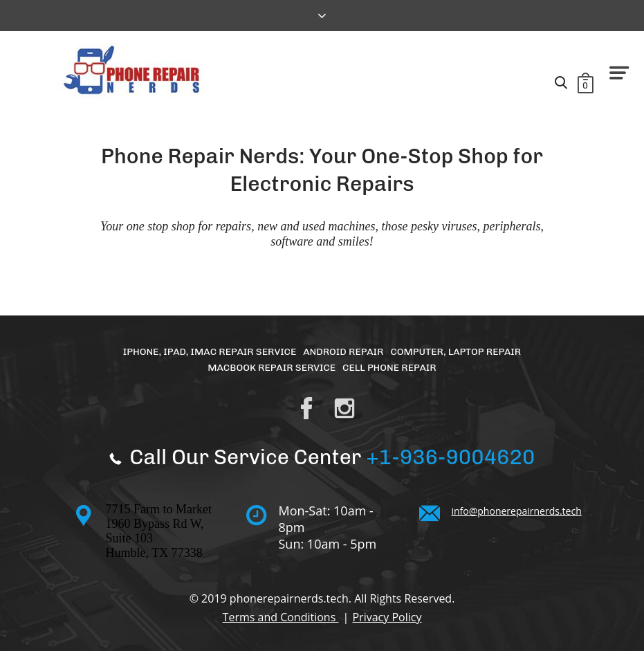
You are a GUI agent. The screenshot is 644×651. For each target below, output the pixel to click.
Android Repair (343, 352)
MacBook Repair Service (272, 368)
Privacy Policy (387, 617)
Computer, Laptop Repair (456, 352)
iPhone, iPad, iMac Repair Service (210, 352)
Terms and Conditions (281, 617)
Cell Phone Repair (389, 368)
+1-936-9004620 (450, 457)
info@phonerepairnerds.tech (517, 511)
